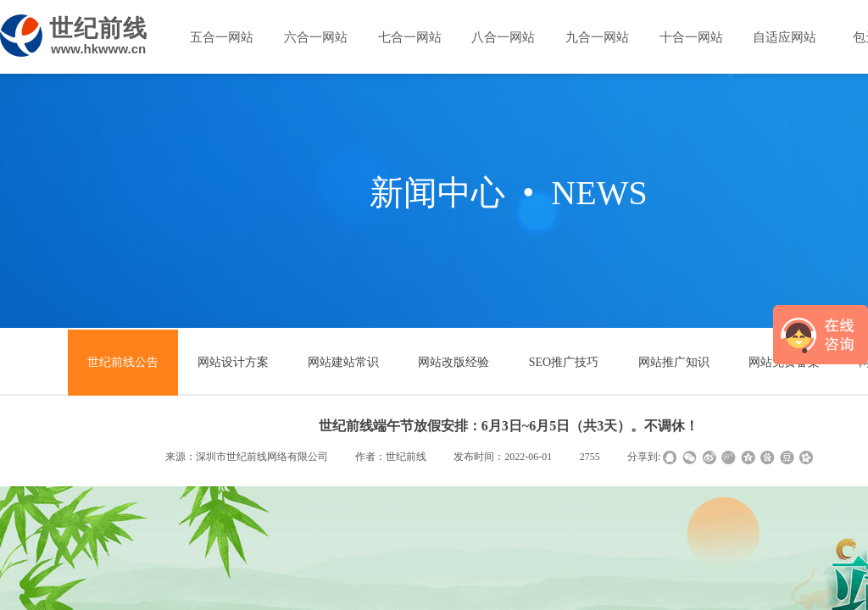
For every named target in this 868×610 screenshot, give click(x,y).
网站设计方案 (233, 362)
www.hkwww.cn (98, 49)
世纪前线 (98, 28)
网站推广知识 (674, 362)
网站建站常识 (343, 362)
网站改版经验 (453, 362)
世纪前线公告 (123, 362)
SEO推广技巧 (564, 362)
